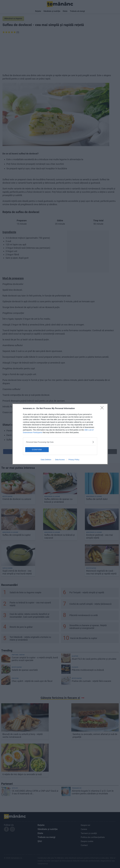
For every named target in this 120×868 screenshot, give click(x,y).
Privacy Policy (74, 460)
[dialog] (60, 434)
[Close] (103, 409)
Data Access (60, 460)
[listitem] (60, 442)
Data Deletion (46, 460)
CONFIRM (37, 450)
